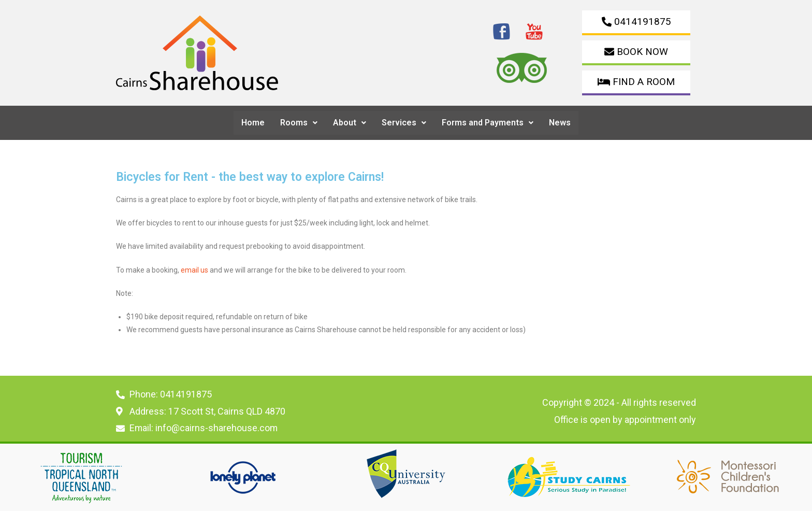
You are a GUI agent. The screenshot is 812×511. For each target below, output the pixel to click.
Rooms (299, 123)
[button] (299, 123)
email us (194, 270)
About (350, 123)
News (560, 123)
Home (253, 123)
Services (404, 123)
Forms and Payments (488, 123)
